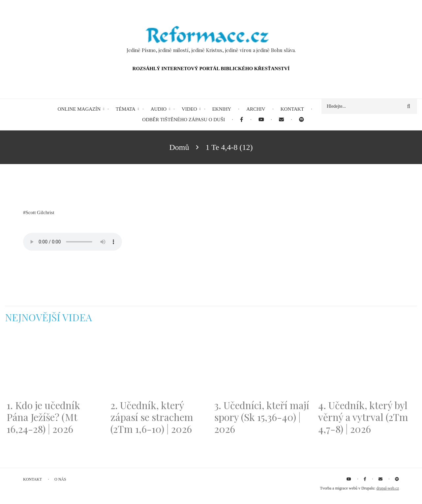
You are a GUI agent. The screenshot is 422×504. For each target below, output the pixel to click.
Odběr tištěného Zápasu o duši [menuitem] (183, 120)
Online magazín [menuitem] (79, 109)
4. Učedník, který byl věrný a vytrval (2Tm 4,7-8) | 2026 (363, 417)
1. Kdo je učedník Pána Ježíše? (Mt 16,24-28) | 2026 (43, 417)
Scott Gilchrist (40, 212)
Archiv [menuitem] (256, 109)
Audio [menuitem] (159, 109)
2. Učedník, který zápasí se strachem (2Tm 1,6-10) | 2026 (152, 417)
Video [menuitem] (189, 109)
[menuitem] (241, 120)
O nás (60, 479)
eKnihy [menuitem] (222, 109)
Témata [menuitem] (126, 109)
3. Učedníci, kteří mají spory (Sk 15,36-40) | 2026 (262, 417)
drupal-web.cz (388, 488)
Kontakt (32, 479)
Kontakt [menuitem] (292, 109)
